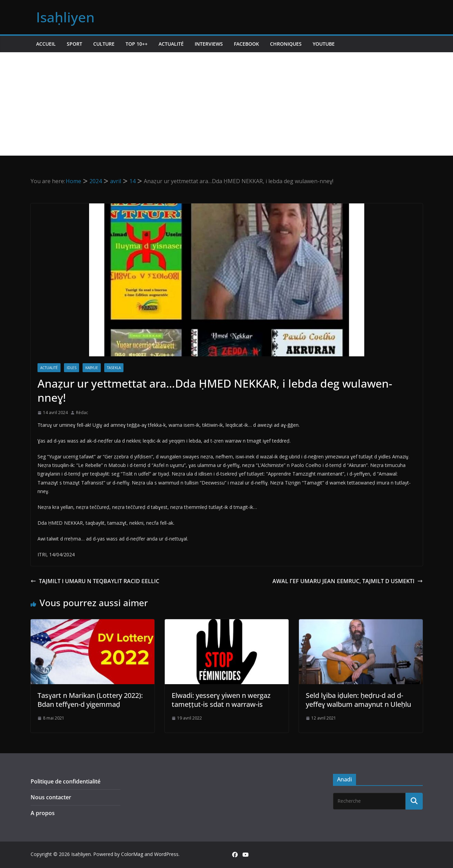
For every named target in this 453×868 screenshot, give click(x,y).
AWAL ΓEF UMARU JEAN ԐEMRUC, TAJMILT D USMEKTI (348, 581)
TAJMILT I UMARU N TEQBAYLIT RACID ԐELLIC (95, 581)
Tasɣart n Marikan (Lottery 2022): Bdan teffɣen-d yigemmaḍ (90, 700)
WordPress (166, 854)
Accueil (46, 44)
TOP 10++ (137, 44)
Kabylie (92, 368)
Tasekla (114, 368)
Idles (72, 368)
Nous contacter (51, 797)
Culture (104, 44)
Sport (74, 44)
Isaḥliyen (65, 17)
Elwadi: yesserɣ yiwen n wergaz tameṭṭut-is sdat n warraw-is (221, 700)
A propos (43, 813)
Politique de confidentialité (66, 781)
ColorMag (132, 854)
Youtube (324, 44)
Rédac (82, 413)
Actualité (171, 44)
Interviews (209, 44)
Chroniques (286, 44)
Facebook (246, 44)
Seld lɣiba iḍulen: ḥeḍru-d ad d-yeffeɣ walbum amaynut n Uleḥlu (358, 700)
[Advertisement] (227, 104)
